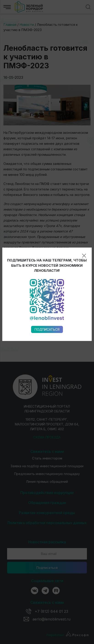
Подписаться (47, 249)
